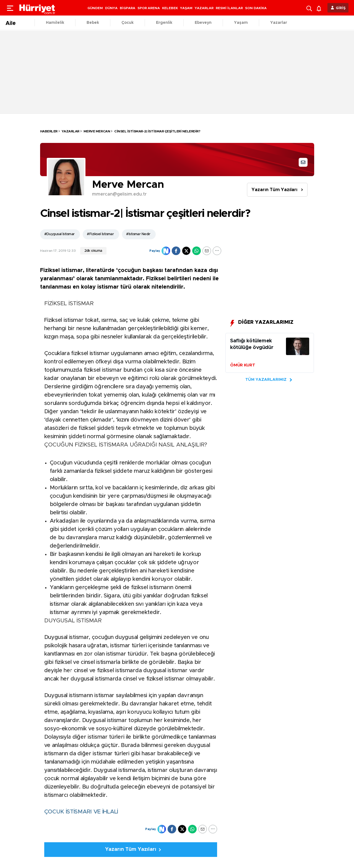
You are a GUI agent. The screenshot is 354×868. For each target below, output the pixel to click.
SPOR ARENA (149, 8)
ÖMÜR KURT (243, 365)
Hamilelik (55, 23)
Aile (11, 23)
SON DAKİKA (256, 8)
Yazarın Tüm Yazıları (274, 190)
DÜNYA (111, 8)
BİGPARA (127, 8)
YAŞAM (186, 8)
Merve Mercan (97, 131)
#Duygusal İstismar (59, 234)
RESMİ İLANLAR (229, 8)
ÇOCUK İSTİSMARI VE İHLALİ (81, 812)
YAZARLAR (204, 8)
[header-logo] (37, 8)
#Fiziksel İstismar (100, 234)
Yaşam (241, 23)
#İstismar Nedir (138, 234)
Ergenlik (164, 23)
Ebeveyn (203, 23)
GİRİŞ (341, 8)
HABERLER (49, 131)
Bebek (93, 23)
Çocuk (127, 23)
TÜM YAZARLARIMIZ (266, 380)
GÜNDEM (95, 8)
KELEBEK (170, 8)
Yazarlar (279, 23)
